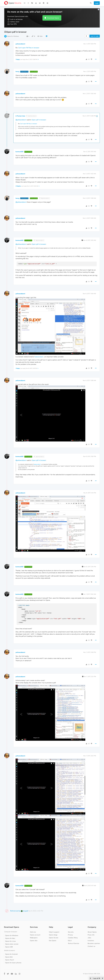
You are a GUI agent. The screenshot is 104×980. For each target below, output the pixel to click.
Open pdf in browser (39, 120)
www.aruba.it (39, 357)
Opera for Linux (10, 941)
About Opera (92, 932)
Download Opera (53, 18)
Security (71, 932)
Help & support (54, 932)
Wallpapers (34, 938)
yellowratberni (20, 44)
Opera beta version (12, 944)
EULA (70, 941)
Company (92, 927)
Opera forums (54, 938)
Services (34, 927)
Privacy (70, 935)
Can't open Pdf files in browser (29, 48)
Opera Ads (34, 941)
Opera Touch (10, 960)
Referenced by (15, 911)
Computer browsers (11, 932)
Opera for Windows (13, 36)
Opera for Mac (10, 938)
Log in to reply (95, 36)
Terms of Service (74, 943)
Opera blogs (53, 935)
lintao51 (24, 911)
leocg (17, 71)
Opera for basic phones (13, 963)
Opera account (35, 935)
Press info (91, 935)
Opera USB (9, 947)
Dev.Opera (53, 941)
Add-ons (33, 932)
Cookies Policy (73, 938)
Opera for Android (11, 954)
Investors (91, 941)
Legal (70, 927)
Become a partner (94, 943)
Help (51, 927)
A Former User (20, 116)
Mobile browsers (9, 950)
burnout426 (19, 152)
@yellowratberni (31, 116)
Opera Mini (9, 957)
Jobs (89, 938)
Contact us (91, 946)
